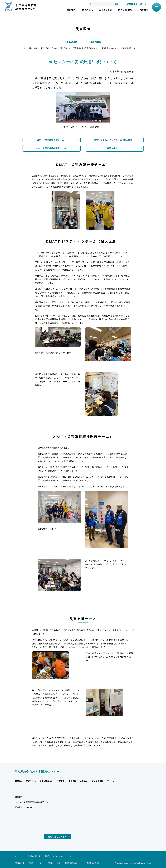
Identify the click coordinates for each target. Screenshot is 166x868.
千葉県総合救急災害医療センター (86, 48)
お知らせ (84, 781)
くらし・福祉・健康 (30, 48)
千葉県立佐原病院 (93, 863)
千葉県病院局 (19, 863)
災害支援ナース (114, 148)
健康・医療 (45, 48)
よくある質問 (106, 10)
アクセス (145, 4)
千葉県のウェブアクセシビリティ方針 (58, 856)
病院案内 (71, 10)
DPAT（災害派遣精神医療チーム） (52, 148)
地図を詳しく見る (56, 837)
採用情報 (144, 10)
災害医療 (105, 48)
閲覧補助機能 (131, 4)
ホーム (17, 48)
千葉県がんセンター (36, 863)
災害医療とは (71, 42)
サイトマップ (19, 856)
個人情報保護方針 (34, 856)
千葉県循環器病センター (73, 863)
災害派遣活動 (95, 42)
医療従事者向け (126, 10)
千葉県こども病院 (54, 863)
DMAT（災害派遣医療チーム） (51, 140)
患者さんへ (87, 10)
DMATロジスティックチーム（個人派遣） (115, 140)
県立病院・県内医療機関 (61, 48)
